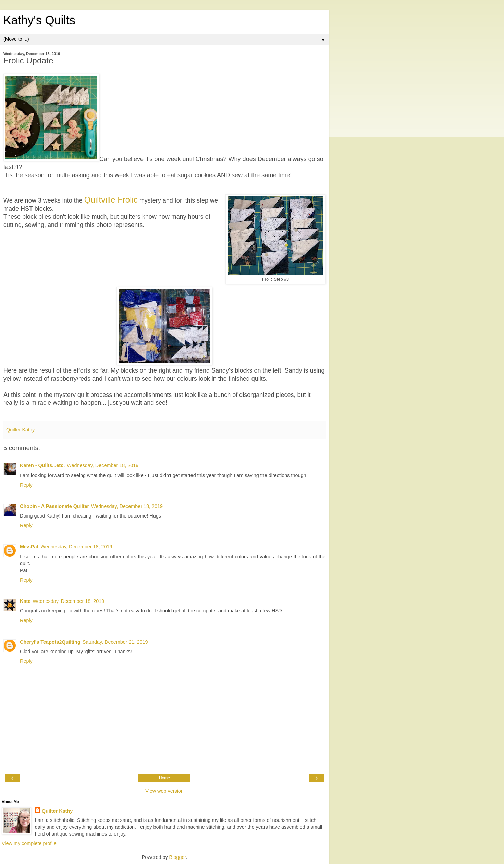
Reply (26, 485)
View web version (164, 791)
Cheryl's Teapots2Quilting (50, 642)
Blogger (178, 857)
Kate (25, 601)
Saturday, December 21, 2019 (115, 642)
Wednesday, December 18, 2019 (103, 465)
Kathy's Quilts (39, 20)
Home (164, 778)
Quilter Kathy (57, 811)
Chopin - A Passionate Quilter (54, 506)
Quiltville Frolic (111, 200)
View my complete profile (29, 843)
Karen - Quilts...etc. (42, 465)
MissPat (29, 547)
